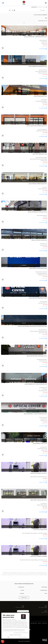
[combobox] (27, 10)
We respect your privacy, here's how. (21, 633)
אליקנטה (23, 608)
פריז (45, 612)
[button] (3, 642)
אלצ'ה (20, 608)
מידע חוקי (40, 623)
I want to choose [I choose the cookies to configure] (22, 637)
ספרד (23, 606)
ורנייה (18, 612)
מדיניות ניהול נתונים (34, 623)
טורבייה (17, 608)
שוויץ (23, 611)
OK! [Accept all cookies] (8, 637)
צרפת (46, 611)
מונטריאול (45, 608)
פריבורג (20, 612)
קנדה (46, 606)
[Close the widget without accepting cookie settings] (23, 611)
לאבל (40, 608)
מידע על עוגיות (45, 623)
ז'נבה (23, 612)
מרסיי (42, 612)
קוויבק (42, 608)
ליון (46, 612)
